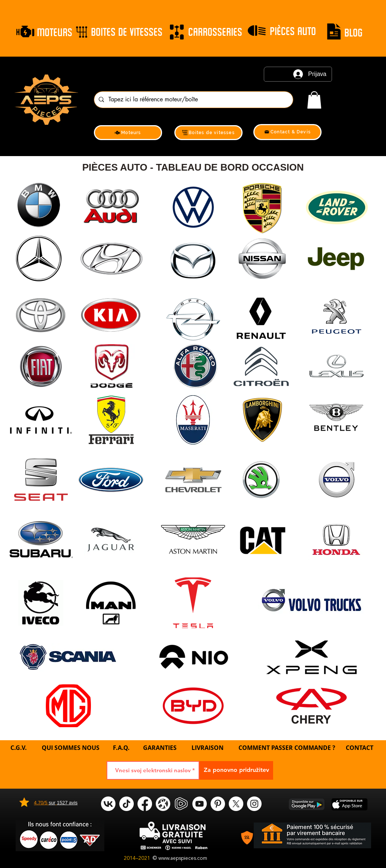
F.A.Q (120, 748)
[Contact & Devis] (287, 132)
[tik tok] (126, 804)
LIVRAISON (208, 748)
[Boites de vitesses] (208, 133)
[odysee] (163, 804)
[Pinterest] (218, 804)
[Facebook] (145, 804)
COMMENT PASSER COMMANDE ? (287, 748)
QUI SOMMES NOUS (71, 748)
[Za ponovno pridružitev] (236, 770)
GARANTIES (160, 748)
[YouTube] (200, 804)
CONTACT (360, 748)
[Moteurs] (128, 133)
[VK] (108, 804)
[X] (236, 804)
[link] (314, 100)
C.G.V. (19, 748)
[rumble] (181, 804)
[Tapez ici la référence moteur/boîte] (193, 100)
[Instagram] (254, 804)
